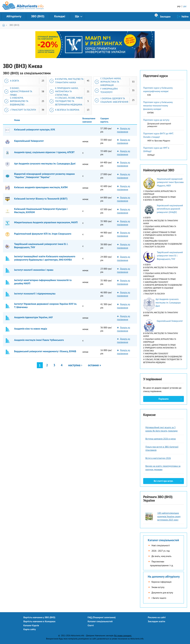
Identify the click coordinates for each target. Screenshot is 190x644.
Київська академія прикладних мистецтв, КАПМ (41, 187)
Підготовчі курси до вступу (156, 120)
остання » (95, 365)
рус (185, 6)
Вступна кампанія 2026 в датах (161, 439)
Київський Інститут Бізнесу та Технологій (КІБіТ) (41, 199)
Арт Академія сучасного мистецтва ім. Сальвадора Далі (45, 164)
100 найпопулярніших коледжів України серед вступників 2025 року (169, 516)
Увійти (185, 17)
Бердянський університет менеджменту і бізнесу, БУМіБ (45, 351)
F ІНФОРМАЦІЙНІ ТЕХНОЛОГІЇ (109, 90)
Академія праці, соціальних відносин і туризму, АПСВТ (44, 152)
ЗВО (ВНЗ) (38, 16)
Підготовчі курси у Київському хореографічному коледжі (158, 90)
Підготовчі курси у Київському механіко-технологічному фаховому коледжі (158, 106)
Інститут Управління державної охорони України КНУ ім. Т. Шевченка (45, 306)
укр (179, 6)
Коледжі (60, 16)
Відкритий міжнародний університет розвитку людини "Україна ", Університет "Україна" (44, 176)
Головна (4, 25)
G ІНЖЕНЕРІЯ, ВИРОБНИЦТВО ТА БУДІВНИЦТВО (19, 101)
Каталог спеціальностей (163, 540)
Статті (91, 625)
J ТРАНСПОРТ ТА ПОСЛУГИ (23, 110)
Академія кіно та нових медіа (31, 329)
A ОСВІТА (14, 81)
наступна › (75, 365)
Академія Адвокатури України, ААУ (33, 317)
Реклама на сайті (157, 617)
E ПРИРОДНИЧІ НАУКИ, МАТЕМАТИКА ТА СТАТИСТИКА (67, 91)
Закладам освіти (156, 621)
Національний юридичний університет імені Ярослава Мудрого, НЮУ (170, 182)
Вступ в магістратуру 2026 (158, 458)
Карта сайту (30, 629)
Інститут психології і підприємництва (35, 294)
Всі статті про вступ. (164, 481)
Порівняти (164, 399)
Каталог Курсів (31, 625)
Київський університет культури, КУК (35, 130)
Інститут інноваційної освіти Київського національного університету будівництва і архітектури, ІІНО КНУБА (45, 258)
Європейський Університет (29, 141)
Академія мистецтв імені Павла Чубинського (39, 340)
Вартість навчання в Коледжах (39, 621)
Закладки (165, 17)
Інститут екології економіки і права (34, 270)
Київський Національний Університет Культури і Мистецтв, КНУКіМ (41, 211)
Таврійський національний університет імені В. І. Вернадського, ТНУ (41, 246)
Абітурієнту (14, 16)
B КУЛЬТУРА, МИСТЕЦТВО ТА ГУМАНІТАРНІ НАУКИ (69, 81)
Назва (17, 120)
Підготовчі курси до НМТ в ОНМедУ (156, 150)
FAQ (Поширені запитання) (102, 617)
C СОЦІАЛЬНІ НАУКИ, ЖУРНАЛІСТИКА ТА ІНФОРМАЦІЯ (111, 82)
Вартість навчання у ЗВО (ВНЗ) (39, 617)
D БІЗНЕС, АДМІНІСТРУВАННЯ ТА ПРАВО (21, 91)
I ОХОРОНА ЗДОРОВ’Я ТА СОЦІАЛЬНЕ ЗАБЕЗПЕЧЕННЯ (114, 100)
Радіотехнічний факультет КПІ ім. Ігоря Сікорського (43, 234)
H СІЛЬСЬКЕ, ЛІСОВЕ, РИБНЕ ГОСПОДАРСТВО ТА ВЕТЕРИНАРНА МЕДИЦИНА (69, 101)
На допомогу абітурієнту (164, 577)
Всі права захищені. (123, 635)
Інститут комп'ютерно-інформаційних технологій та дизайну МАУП (43, 282)
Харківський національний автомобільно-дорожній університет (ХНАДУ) (170, 209)
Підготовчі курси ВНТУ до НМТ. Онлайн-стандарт (158, 135)
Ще (77, 16)
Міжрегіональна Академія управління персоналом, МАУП (46, 222)
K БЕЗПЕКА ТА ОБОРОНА (67, 110)
